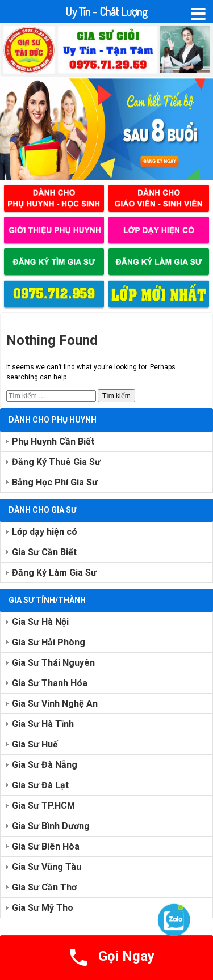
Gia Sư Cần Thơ (44, 887)
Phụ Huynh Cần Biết (53, 442)
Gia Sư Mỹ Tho (43, 908)
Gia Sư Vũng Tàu (47, 867)
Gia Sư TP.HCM (43, 806)
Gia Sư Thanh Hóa (50, 683)
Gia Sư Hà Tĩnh (43, 724)
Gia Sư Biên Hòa (46, 846)
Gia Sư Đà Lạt (40, 785)
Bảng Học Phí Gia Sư (55, 482)
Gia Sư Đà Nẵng (45, 765)
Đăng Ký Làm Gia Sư (54, 573)
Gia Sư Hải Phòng (49, 642)
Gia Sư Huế (35, 744)
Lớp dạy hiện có (45, 532)
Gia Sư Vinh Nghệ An (55, 704)
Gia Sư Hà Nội (40, 622)
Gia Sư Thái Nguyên (53, 663)
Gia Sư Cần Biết (44, 552)
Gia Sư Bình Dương (51, 826)
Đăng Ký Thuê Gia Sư (56, 462)
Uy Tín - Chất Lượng (106, 11)
